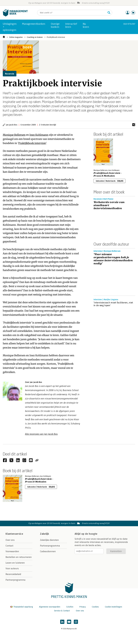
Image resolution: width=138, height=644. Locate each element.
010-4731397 (129, 24)
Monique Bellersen (14, 135)
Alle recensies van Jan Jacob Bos (41, 434)
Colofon (70, 607)
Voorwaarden (12, 551)
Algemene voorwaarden (50, 607)
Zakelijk (44, 534)
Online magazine (16, 37)
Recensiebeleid (13, 574)
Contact (9, 546)
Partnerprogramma (15, 580)
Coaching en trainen (35, 37)
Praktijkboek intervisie (56, 37)
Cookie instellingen (113, 607)
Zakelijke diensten (49, 540)
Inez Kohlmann (39, 135)
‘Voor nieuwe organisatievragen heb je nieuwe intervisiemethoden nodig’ (113, 259)
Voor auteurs (12, 569)
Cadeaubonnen (48, 551)
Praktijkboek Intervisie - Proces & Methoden (108, 174)
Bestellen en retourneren (19, 557)
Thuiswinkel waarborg (22, 607)
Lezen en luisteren (15, 563)
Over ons (10, 540)
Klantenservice (14, 534)
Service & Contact (62, 611)
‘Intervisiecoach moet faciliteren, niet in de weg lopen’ (113, 304)
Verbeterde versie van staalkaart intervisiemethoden (109, 205)
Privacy (83, 607)
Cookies (95, 607)
